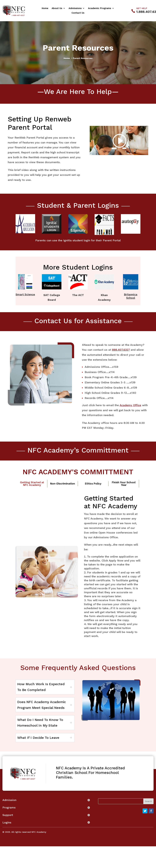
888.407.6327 (121, 350)
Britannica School (131, 296)
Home (45, 8)
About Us (57, 8)
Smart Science (25, 294)
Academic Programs (100, 8)
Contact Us (78, 13)
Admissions (75, 8)
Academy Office (130, 405)
